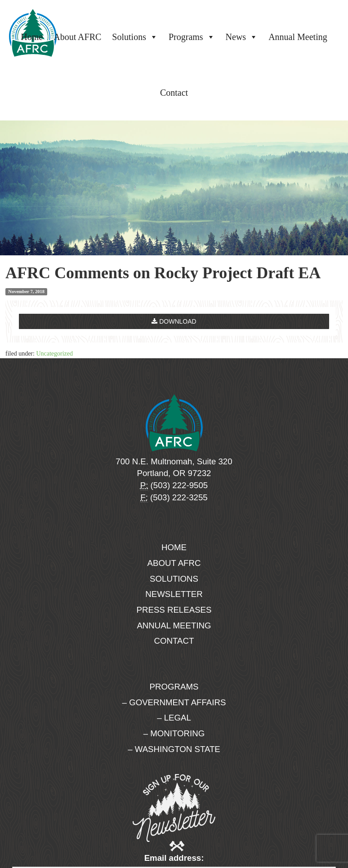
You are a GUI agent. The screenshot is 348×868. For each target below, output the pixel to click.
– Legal (174, 718)
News (242, 37)
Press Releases (174, 610)
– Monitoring (174, 733)
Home (32, 37)
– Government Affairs (174, 702)
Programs (192, 37)
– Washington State (174, 749)
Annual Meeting (298, 37)
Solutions (135, 37)
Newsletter (174, 594)
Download (174, 321)
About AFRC (77, 37)
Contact (174, 93)
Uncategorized (54, 354)
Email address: (174, 858)
